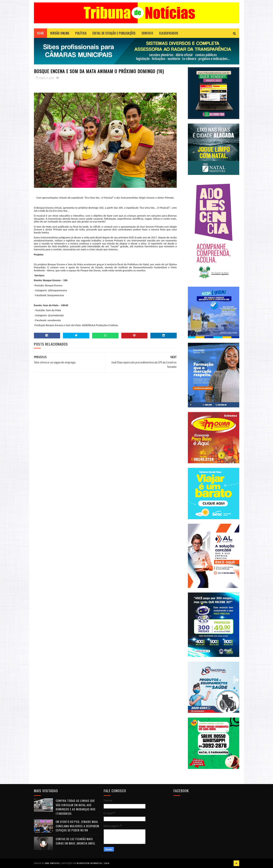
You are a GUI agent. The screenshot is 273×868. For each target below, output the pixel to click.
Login (107, 863)
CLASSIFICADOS (169, 33)
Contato (147, 33)
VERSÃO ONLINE (60, 33)
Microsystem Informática (89, 863)
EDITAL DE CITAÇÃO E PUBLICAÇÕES (114, 33)
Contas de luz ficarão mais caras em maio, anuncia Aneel (76, 841)
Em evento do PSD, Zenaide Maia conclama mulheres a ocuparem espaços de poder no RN (77, 826)
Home (40, 33)
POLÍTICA (81, 33)
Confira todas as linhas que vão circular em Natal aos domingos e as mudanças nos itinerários (76, 807)
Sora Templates (52, 863)
